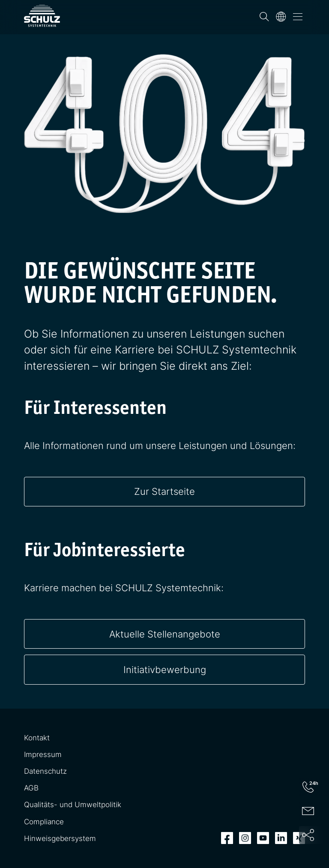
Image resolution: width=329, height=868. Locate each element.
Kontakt (37, 738)
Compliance (44, 822)
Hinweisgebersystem (60, 838)
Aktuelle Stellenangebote (165, 634)
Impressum (43, 754)
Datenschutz (45, 771)
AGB (31, 788)
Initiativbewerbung (165, 669)
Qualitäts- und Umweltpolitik (73, 805)
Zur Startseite (164, 491)
